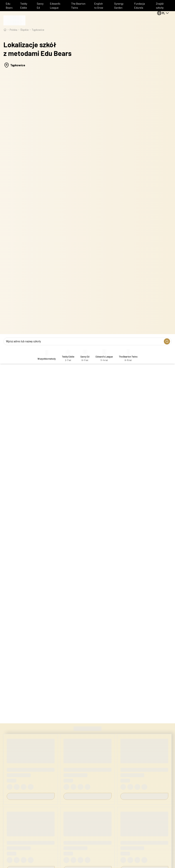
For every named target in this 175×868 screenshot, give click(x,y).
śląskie (25, 30)
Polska (13, 30)
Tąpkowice (38, 30)
